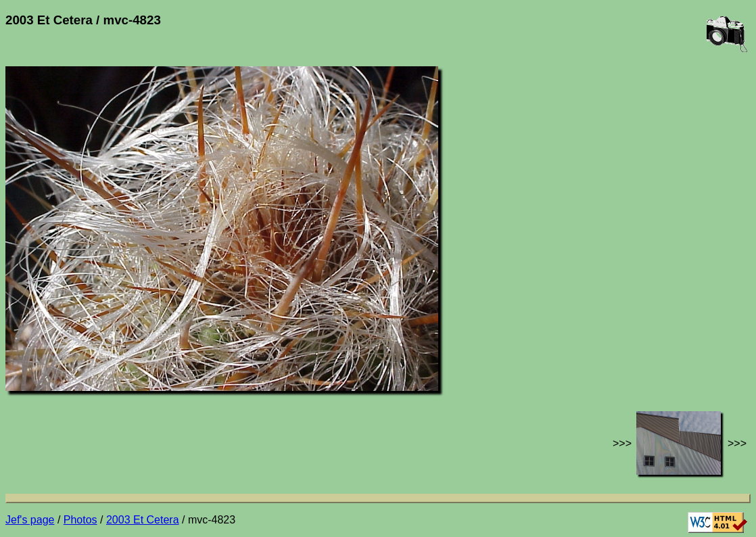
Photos (80, 520)
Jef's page (30, 520)
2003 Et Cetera (143, 520)
